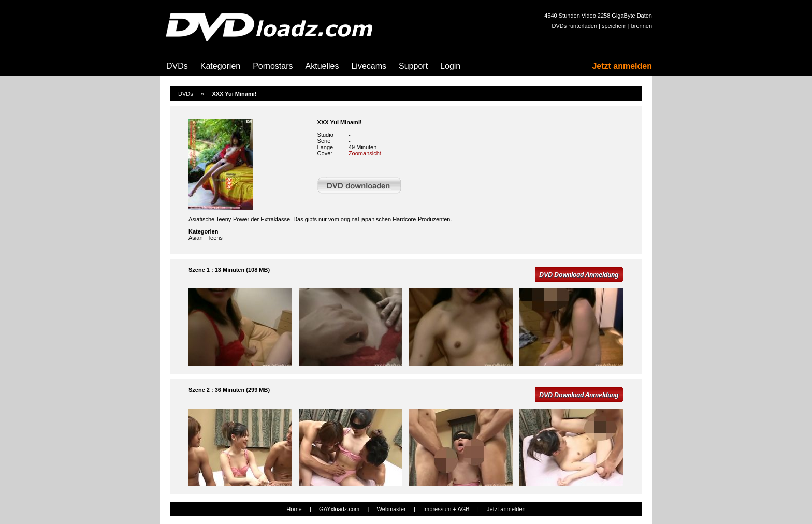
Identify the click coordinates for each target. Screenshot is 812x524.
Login (450, 66)
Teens (215, 238)
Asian (196, 238)
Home (294, 509)
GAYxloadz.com (339, 509)
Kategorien (220, 66)
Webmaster (392, 509)
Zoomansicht (365, 153)
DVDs (177, 66)
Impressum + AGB (446, 509)
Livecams (369, 66)
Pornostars (273, 66)
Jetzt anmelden (622, 66)
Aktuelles (322, 66)
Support (413, 66)
